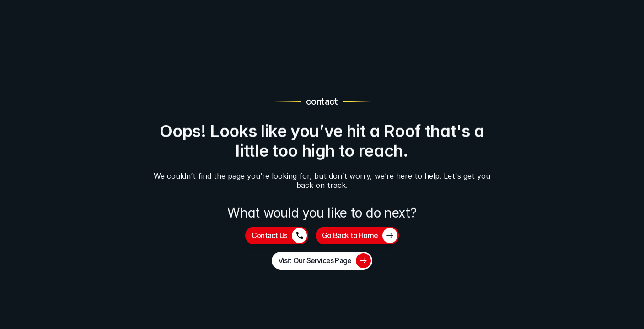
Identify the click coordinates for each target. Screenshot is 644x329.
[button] (277, 236)
